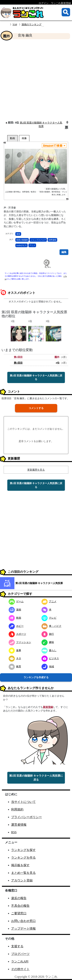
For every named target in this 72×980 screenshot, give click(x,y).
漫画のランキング (31, 24)
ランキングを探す (23, 850)
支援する (17, 946)
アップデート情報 (23, 929)
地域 (48, 666)
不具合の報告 (20, 906)
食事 (15, 650)
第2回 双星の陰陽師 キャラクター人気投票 (39, 583)
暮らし (49, 650)
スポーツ (17, 634)
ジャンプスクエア (38, 240)
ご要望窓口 (19, 913)
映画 (15, 618)
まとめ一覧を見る (23, 873)
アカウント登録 (22, 880)
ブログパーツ (20, 954)
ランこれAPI (20, 961)
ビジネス (50, 658)
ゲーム (16, 601)
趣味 (48, 642)
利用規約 (17, 809)
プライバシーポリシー (26, 817)
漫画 (18, 234)
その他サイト (20, 969)
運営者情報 (19, 825)
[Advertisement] (36, 80)
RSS (14, 832)
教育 (15, 666)
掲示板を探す (20, 865)
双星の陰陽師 (22, 240)
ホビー (16, 626)
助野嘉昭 (52, 240)
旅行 (48, 634)
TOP (15, 24)
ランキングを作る (23, 858)
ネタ (15, 658)
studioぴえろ (22, 245)
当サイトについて (23, 802)
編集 (64, 252)
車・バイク (51, 626)
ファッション (20, 642)
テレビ (49, 618)
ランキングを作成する (36, 677)
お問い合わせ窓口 (23, 921)
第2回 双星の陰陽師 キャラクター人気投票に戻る (36, 377)
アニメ (32, 245)
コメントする (36, 408)
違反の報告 (19, 898)
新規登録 (48, 707)
